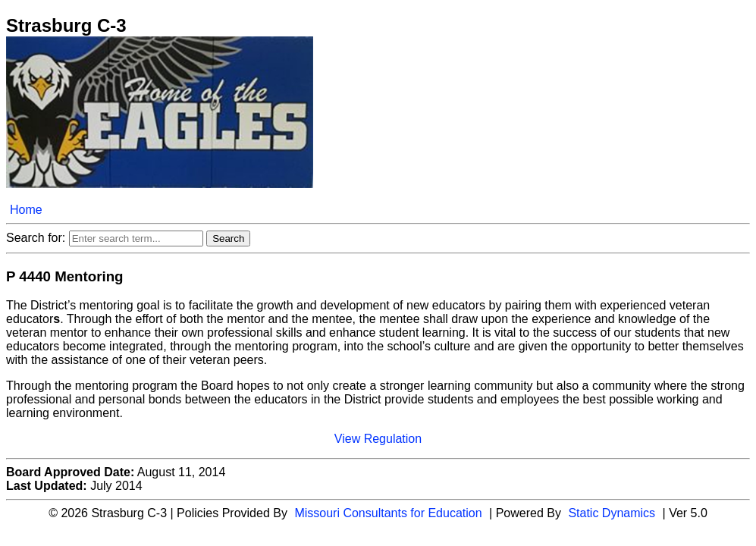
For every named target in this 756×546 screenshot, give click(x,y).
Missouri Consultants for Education (388, 513)
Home (26, 210)
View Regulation (378, 439)
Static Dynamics (612, 513)
